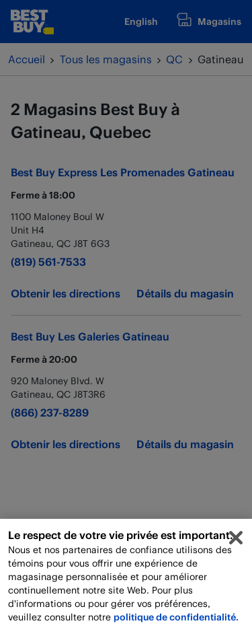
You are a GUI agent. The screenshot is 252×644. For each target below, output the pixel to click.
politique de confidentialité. (176, 622)
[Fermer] (236, 543)
